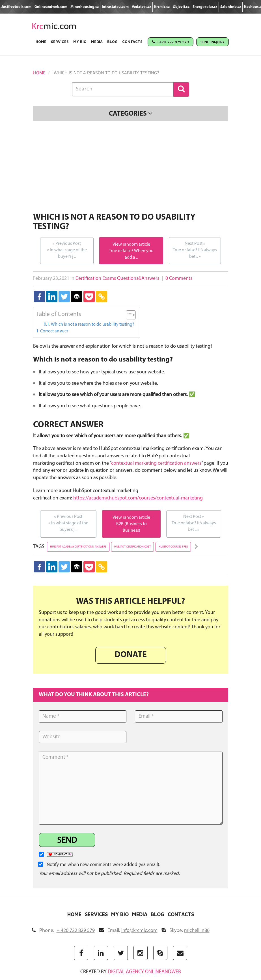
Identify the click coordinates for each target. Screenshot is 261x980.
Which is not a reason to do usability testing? (93, 324)
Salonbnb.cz (231, 7)
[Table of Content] (131, 315)
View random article (131, 245)
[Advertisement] (131, 168)
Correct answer (54, 331)
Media (97, 42)
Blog (112, 42)
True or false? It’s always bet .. (195, 250)
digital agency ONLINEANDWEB (144, 972)
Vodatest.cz (141, 7)
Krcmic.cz (162, 7)
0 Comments (179, 279)
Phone (63, 931)
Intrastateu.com (115, 7)
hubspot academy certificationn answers (78, 547)
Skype (185, 931)
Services (60, 42)
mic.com (54, 26)
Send (67, 841)
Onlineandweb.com (51, 7)
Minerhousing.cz (85, 7)
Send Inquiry (213, 42)
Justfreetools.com (16, 7)
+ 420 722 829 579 (171, 42)
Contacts (132, 42)
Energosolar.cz (205, 7)
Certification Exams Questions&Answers (117, 279)
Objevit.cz (181, 7)
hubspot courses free (173, 547)
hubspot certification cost (132, 547)
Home (41, 42)
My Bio (80, 42)
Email (128, 931)
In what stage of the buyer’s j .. (67, 250)
